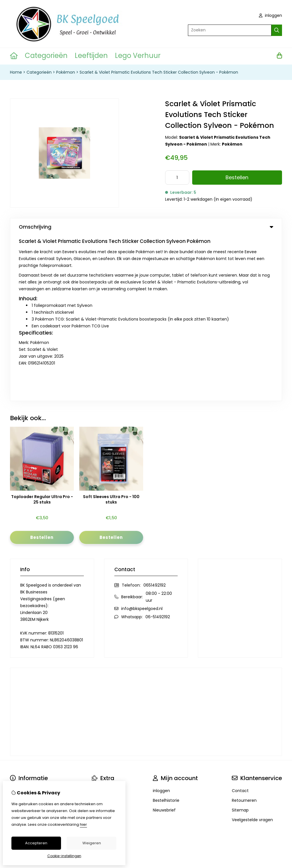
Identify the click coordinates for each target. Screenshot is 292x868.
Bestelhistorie (166, 635)
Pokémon (66, 72)
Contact (240, 626)
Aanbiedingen (106, 635)
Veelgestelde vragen (252, 655)
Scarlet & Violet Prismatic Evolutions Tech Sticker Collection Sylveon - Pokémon (159, 72)
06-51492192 (158, 452)
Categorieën (46, 56)
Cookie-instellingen (64, 856)
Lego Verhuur (138, 56)
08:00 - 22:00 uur (159, 432)
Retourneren (244, 635)
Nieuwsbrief (164, 645)
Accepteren (36, 843)
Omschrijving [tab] (146, 227)
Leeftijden (91, 56)
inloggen (270, 15)
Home (16, 72)
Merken (99, 626)
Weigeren (92, 843)
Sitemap (240, 645)
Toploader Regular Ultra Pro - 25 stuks (42, 334)
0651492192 (155, 420)
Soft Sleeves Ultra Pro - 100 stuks (111, 334)
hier (83, 824)
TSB (279, 719)
